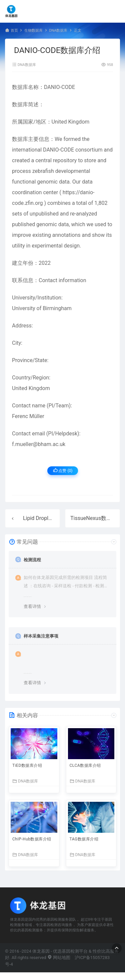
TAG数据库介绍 (84, 839)
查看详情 (32, 606)
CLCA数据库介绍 (85, 765)
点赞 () (63, 471)
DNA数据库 (58, 30)
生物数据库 (33, 30)
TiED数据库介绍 (27, 765)
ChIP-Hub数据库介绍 (32, 839)
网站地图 (59, 958)
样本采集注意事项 (41, 636)
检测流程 (32, 560)
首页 (14, 30)
